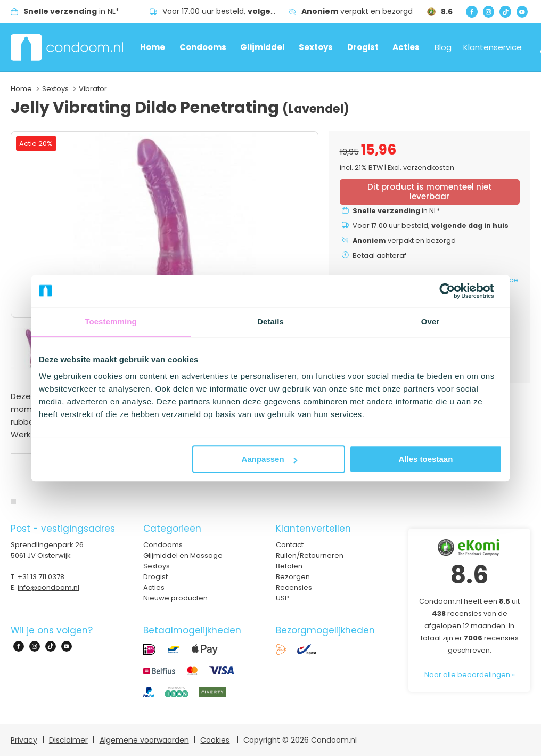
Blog (443, 47)
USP (282, 598)
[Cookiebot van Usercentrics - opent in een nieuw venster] (456, 291)
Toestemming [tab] (111, 322)
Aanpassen (269, 459)
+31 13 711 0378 (41, 577)
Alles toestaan (426, 459)
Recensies (294, 587)
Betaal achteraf (379, 255)
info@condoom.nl (48, 587)
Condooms (203, 47)
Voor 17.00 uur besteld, (226, 11)
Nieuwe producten (175, 598)
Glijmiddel (263, 47)
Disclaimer (68, 740)
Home (153, 47)
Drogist (363, 47)
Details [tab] (270, 322)
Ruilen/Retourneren (310, 555)
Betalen (289, 566)
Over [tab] (431, 322)
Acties (406, 47)
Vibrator (93, 89)
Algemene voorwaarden (144, 740)
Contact (290, 545)
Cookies (215, 740)
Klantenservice (493, 47)
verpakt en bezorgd (357, 11)
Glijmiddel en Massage (183, 555)
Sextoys (316, 47)
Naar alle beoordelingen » (470, 675)
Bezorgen (293, 577)
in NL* (71, 11)
